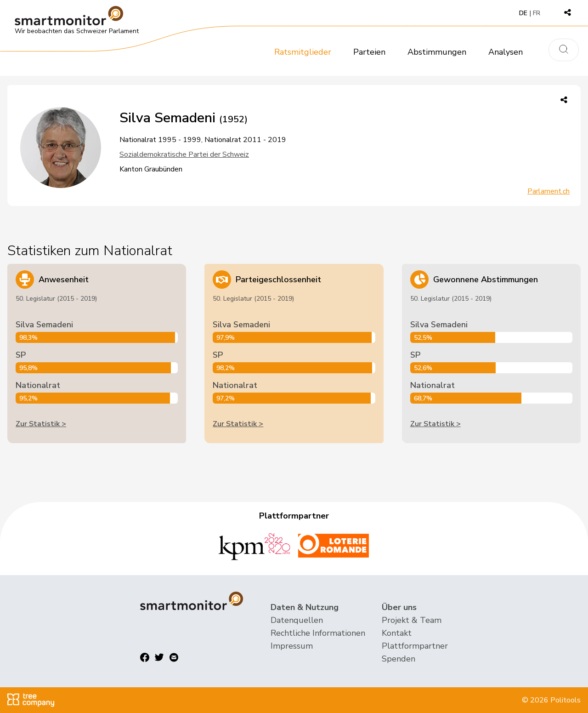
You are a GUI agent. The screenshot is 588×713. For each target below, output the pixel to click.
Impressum (292, 646)
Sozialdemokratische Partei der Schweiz (184, 154)
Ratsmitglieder (303, 52)
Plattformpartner (415, 646)
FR (537, 13)
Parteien (369, 52)
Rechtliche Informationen (318, 633)
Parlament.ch (548, 191)
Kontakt (397, 633)
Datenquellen (297, 620)
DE (523, 13)
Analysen (506, 52)
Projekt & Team (412, 620)
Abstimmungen (437, 52)
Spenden (399, 659)
